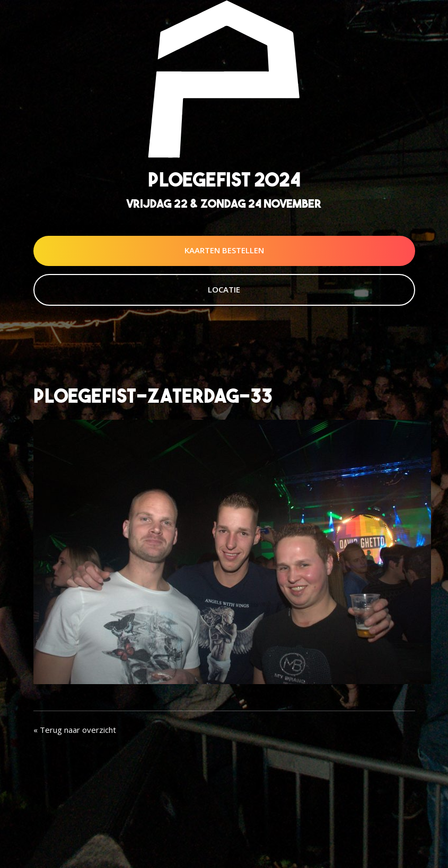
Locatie (224, 289)
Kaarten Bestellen (224, 250)
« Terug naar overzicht (75, 730)
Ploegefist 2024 (224, 179)
